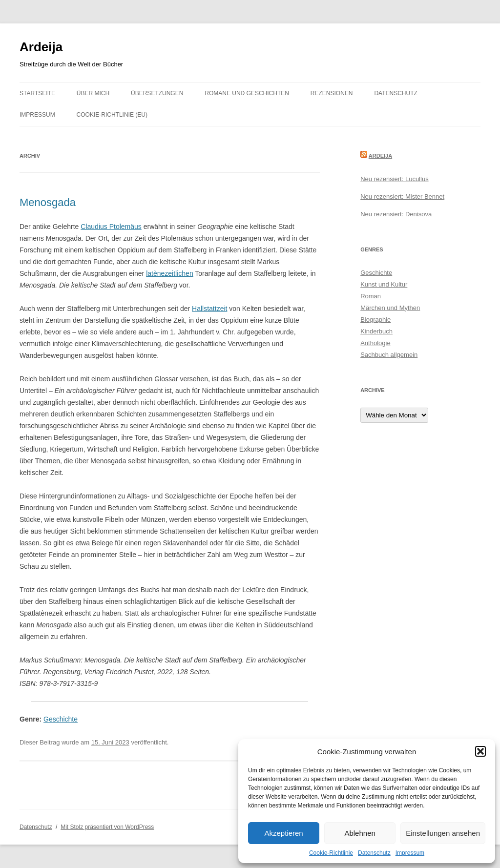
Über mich (93, 93)
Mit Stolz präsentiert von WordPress (107, 827)
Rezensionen (332, 93)
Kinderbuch (376, 331)
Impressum (410, 853)
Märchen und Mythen (390, 308)
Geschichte (61, 719)
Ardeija (41, 47)
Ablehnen (360, 833)
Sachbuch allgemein (389, 355)
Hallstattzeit (209, 309)
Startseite (37, 93)
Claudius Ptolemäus (111, 227)
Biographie (375, 320)
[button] (480, 751)
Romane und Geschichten (247, 93)
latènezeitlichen (170, 273)
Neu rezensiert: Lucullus (394, 179)
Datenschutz (374, 853)
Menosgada (48, 202)
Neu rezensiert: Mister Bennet (402, 196)
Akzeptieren (283, 833)
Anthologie (375, 343)
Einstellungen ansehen (443, 833)
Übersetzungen (157, 93)
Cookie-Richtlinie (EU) (112, 115)
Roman (371, 296)
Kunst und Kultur (384, 284)
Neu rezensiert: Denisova (396, 214)
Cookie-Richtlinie (331, 853)
